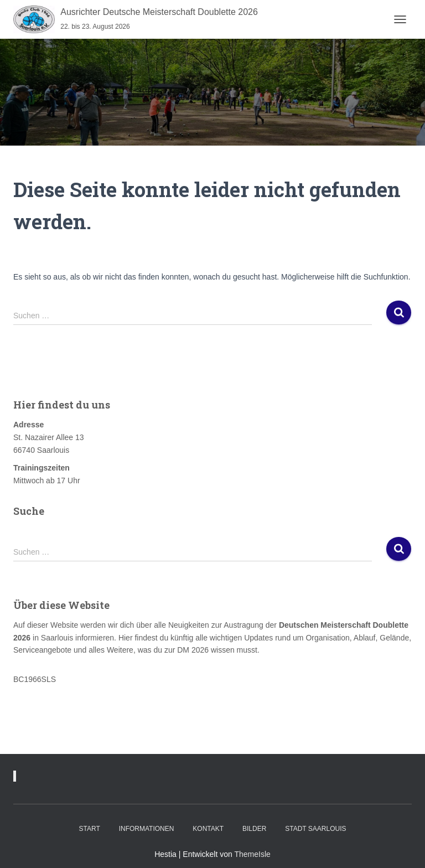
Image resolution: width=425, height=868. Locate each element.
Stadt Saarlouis (315, 829)
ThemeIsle (252, 854)
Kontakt (208, 829)
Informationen (147, 829)
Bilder (254, 829)
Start (90, 829)
